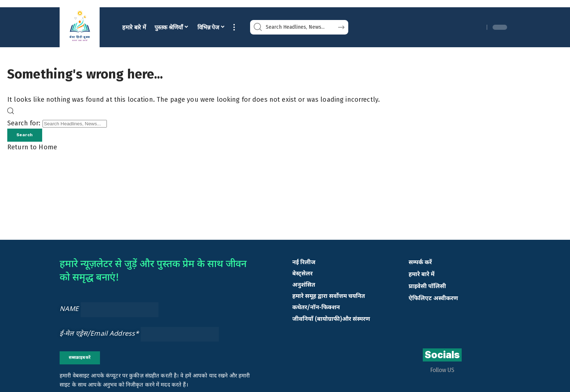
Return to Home (32, 149)
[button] (234, 27)
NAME (69, 311)
